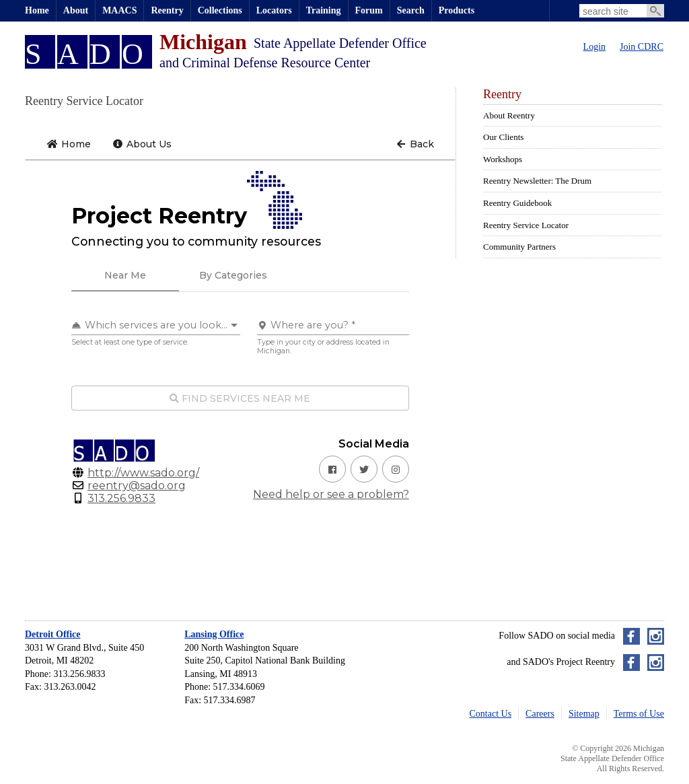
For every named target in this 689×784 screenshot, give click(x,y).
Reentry (167, 10)
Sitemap (584, 714)
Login (594, 47)
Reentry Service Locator (526, 225)
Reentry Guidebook (517, 203)
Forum (369, 10)
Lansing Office (214, 634)
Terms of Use (639, 714)
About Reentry (509, 115)
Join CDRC (642, 47)
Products (457, 10)
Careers (540, 714)
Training (324, 10)
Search (411, 10)
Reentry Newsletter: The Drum (537, 181)
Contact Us (491, 714)
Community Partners (519, 247)
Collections (220, 10)
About (76, 10)
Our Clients (503, 137)
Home (37, 10)
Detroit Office (53, 634)
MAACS (119, 10)
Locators (274, 10)
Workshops (503, 159)
